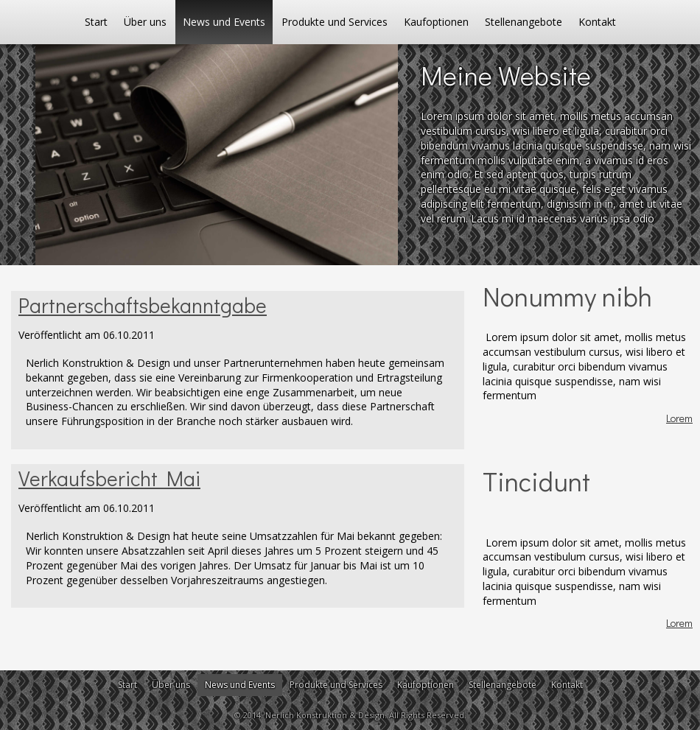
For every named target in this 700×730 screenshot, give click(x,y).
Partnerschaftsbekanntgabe (143, 305)
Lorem (679, 418)
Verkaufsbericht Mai (109, 478)
